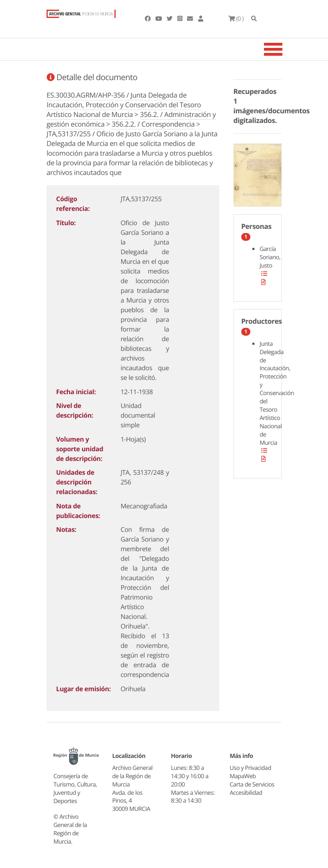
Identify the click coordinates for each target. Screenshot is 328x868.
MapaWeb (243, 776)
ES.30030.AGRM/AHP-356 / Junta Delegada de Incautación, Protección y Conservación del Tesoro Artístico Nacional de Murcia (124, 105)
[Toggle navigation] (285, 49)
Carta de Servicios (252, 784)
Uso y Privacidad (251, 768)
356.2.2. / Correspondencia (153, 124)
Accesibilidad (246, 792)
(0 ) (236, 18)
